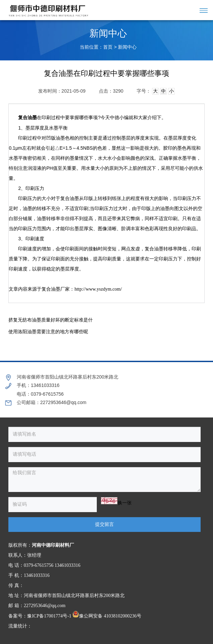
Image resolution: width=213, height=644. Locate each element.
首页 (108, 47)
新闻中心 (127, 47)
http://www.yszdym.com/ (98, 289)
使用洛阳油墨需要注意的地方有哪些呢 (48, 332)
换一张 (125, 503)
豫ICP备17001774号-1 (49, 616)
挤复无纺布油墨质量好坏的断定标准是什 (51, 320)
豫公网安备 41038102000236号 (107, 616)
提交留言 (104, 524)
